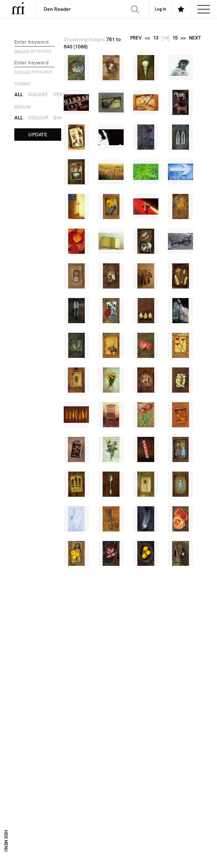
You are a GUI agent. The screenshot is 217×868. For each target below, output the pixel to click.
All (19, 94)
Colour (38, 118)
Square (38, 94)
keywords (33, 51)
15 (175, 38)
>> (183, 38)
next (195, 38)
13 (156, 38)
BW (58, 118)
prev (136, 38)
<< (148, 38)
